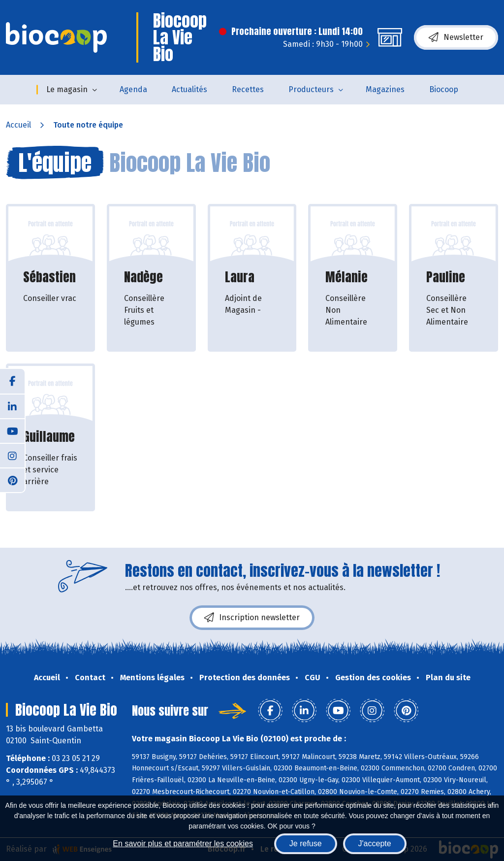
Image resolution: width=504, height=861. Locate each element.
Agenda (133, 89)
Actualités (189, 89)
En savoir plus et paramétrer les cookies (183, 844)
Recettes (248, 89)
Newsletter (456, 37)
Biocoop (444, 89)
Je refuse (306, 844)
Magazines (385, 89)
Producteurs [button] (311, 89)
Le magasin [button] (67, 89)
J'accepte (375, 844)
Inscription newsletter (252, 618)
